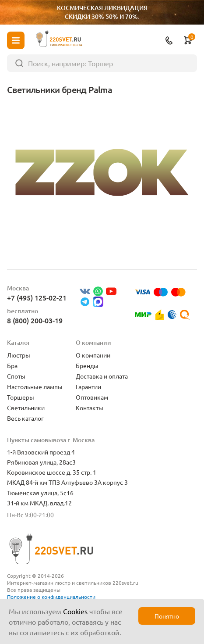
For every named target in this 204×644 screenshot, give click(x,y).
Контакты (90, 408)
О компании (93, 355)
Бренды (87, 365)
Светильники (26, 408)
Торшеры (21, 397)
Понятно (167, 616)
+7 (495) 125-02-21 (37, 297)
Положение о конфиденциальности (51, 597)
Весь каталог (25, 418)
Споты (16, 376)
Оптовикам (92, 397)
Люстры (19, 355)
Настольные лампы (35, 386)
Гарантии (88, 386)
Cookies (75, 611)
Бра (12, 365)
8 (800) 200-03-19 (35, 320)
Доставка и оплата (102, 376)
